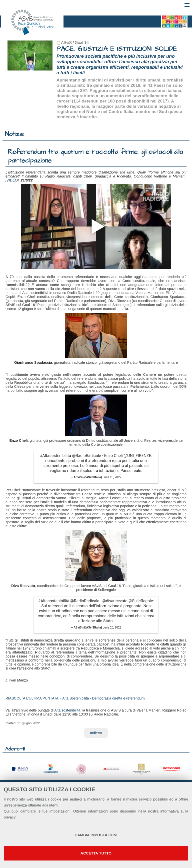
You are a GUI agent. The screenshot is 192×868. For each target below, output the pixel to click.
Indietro (96, 733)
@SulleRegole (141, 601)
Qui (7, 811)
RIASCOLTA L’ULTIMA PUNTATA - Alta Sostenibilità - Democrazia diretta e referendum (75, 698)
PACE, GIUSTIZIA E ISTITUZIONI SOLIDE (117, 49)
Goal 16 (82, 43)
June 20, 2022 (112, 477)
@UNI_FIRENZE (137, 456)
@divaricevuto (115, 601)
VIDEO (12, 180)
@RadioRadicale (86, 456)
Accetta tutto (96, 853)
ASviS (66, 43)
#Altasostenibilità (55, 456)
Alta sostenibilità (67, 710)
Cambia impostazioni (96, 835)
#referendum (99, 461)
